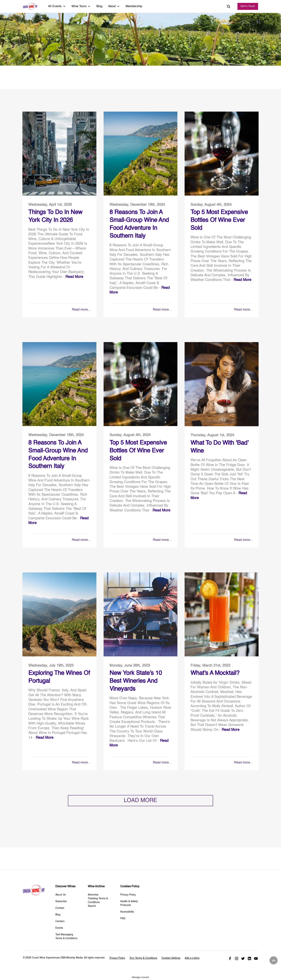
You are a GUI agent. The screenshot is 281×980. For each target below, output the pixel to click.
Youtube (256, 958)
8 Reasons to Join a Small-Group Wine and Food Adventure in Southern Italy (139, 224)
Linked (249, 958)
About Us (61, 895)
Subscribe (61, 901)
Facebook (230, 958)
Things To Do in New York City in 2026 (55, 216)
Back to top (273, 960)
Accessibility (127, 912)
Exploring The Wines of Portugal (59, 677)
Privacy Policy (128, 895)
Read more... (81, 310)
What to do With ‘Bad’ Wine (219, 447)
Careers (60, 921)
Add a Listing (192, 958)
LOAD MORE (140, 801)
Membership (134, 6)
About (114, 6)
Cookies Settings (171, 958)
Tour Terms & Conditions (143, 958)
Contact (60, 908)
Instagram (237, 958)
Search (229, 7)
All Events (57, 6)
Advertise (93, 895)
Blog (99, 6)
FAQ (123, 918)
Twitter (243, 958)
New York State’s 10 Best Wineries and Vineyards (136, 681)
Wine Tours (81, 6)
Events (59, 928)
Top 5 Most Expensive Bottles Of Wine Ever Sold (219, 220)
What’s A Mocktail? (215, 673)
